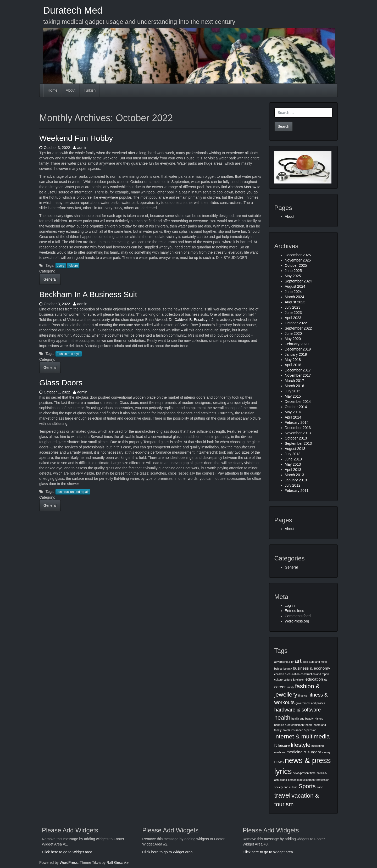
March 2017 (295, 381)
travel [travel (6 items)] (282, 795)
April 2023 (293, 318)
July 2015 (293, 391)
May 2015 (293, 396)
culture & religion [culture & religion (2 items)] (294, 680)
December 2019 (298, 349)
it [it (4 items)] (276, 745)
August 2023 (295, 302)
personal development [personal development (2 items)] (302, 780)
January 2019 (296, 354)
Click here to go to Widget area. (68, 852)
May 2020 (293, 339)
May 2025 (293, 276)
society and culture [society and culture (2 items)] (286, 787)
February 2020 (297, 344)
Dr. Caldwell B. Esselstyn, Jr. (192, 320)
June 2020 (293, 333)
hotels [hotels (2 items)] (286, 730)
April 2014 (293, 417)
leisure (73, 266)
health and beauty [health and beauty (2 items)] (303, 719)
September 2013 (298, 443)
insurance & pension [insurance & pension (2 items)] (304, 730)
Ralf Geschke (118, 863)
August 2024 (295, 286)
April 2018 (293, 365)
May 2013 (293, 464)
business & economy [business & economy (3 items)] (312, 668)
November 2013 (298, 433)
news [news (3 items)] (279, 762)
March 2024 (295, 297)
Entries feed (295, 611)
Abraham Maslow (242, 187)
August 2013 (295, 449)
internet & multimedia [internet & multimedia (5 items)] (302, 736)
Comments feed (298, 616)
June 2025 (293, 271)
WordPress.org (297, 621)
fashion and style (69, 354)
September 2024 (298, 281)
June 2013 (293, 459)
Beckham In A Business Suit (88, 294)
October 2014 (296, 407)
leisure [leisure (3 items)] (284, 745)
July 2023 (293, 307)
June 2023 (293, 313)
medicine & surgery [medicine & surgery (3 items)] (304, 752)
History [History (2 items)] (319, 719)
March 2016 (295, 386)
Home (52, 90)
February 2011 (297, 491)
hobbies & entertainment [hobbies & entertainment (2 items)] (290, 725)
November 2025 (298, 260)
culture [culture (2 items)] (279, 680)
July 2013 (293, 454)
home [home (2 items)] (309, 725)
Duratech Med (73, 10)
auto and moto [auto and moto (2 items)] (318, 662)
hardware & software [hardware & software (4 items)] (298, 710)
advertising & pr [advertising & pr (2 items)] (284, 662)
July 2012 (293, 485)
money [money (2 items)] (326, 752)
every (61, 266)
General (50, 279)
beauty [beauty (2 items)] (288, 669)
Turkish (90, 90)
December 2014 (298, 402)
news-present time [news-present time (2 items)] (304, 773)
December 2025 (298, 255)
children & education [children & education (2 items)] (287, 674)
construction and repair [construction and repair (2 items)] (315, 674)
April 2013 (293, 470)
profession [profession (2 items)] (323, 780)
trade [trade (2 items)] (320, 787)
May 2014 (293, 412)
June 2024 (293, 292)
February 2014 (297, 422)
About (71, 90)
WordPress (69, 863)
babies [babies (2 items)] (278, 669)
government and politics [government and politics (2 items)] (310, 703)
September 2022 (298, 328)
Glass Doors (61, 383)
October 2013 (296, 438)
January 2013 (296, 480)
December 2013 (298, 428)
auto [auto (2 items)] (305, 662)
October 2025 (296, 265)
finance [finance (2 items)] (303, 695)
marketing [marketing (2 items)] (318, 746)
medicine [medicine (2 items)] (280, 752)
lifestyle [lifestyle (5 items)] (300, 745)
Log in (290, 605)
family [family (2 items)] (290, 687)
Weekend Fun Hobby (76, 138)
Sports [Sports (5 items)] (307, 786)
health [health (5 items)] (282, 718)
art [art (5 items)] (298, 661)
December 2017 (298, 370)
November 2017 (298, 375)
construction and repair (73, 492)
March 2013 (295, 475)
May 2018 (293, 360)
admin (80, 148)
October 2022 (296, 323)
